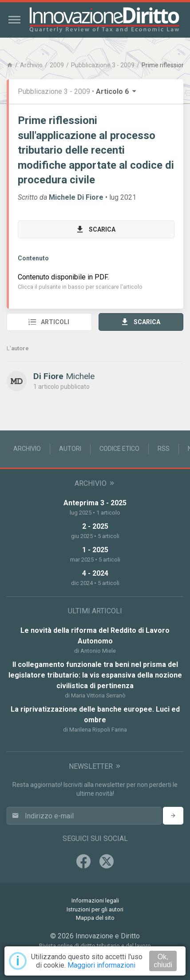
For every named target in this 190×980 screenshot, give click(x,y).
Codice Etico (119, 449)
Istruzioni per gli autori (95, 909)
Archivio (31, 65)
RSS (164, 449)
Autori (70, 449)
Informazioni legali (95, 901)
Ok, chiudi (163, 961)
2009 (57, 65)
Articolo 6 (117, 91)
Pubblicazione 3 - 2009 (103, 65)
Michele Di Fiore (76, 197)
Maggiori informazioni (101, 965)
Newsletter (95, 766)
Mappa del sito (95, 918)
